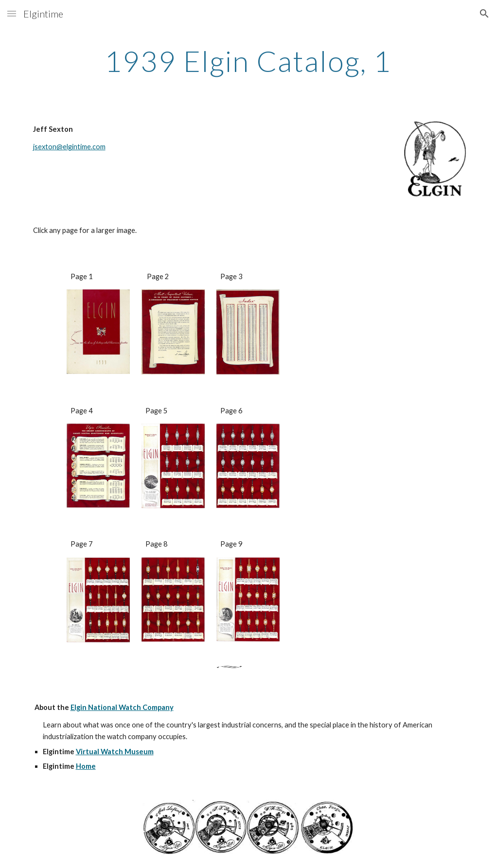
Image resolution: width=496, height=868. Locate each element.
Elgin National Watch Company (122, 707)
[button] (12, 13)
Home (86, 766)
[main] (248, 61)
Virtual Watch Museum (115, 752)
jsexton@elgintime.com (69, 147)
